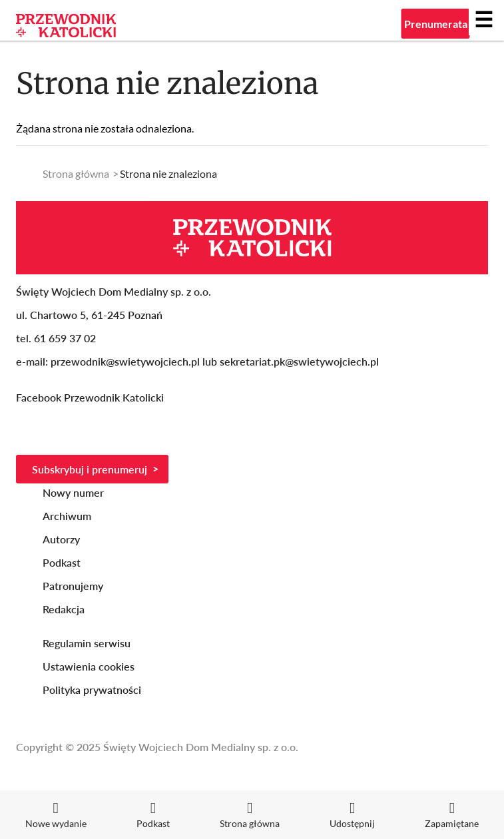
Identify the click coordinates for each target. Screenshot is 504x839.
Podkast (62, 562)
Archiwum (67, 516)
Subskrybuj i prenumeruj (90, 469)
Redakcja (64, 609)
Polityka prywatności (92, 690)
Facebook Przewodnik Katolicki (91, 397)
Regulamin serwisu (87, 643)
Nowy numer (73, 492)
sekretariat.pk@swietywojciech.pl (299, 361)
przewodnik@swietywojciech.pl (125, 361)
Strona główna (76, 173)
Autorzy (61, 539)
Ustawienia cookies (89, 666)
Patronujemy (73, 586)
